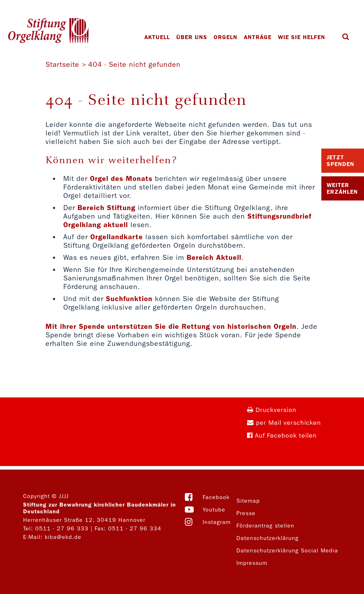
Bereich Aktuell (214, 257)
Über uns (192, 37)
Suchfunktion (129, 299)
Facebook (216, 497)
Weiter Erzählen (342, 188)
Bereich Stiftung (106, 208)
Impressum (252, 563)
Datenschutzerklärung (267, 538)
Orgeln (226, 37)
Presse (246, 513)
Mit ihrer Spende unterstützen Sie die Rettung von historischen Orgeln (171, 326)
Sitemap (248, 501)
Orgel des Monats (121, 178)
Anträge (258, 37)
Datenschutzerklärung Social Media (287, 550)
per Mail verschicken (284, 423)
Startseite (62, 64)
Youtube (214, 510)
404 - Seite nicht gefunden (134, 64)
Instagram (217, 522)
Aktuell (157, 37)
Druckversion (272, 410)
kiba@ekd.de (63, 537)
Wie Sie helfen (302, 37)
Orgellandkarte (117, 237)
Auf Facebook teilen (282, 436)
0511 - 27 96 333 (62, 528)
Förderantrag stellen (265, 526)
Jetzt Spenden (341, 161)
